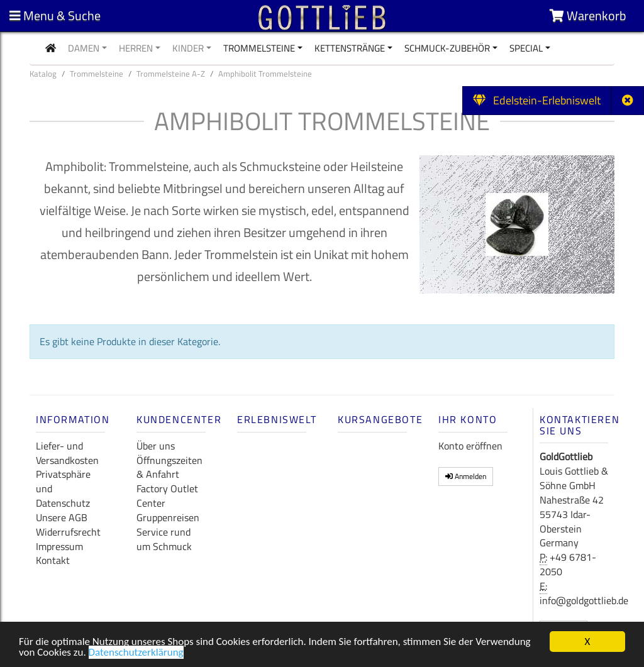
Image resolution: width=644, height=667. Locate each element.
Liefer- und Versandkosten (67, 453)
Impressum (59, 546)
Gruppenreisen (168, 517)
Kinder (188, 48)
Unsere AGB (62, 517)
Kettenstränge (350, 48)
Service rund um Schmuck (164, 539)
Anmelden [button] (466, 476)
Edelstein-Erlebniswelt (537, 100)
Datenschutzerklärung (136, 654)
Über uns (156, 446)
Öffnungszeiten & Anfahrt (169, 467)
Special (526, 48)
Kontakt (53, 560)
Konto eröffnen (470, 446)
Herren (136, 48)
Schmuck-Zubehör (447, 48)
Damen (84, 48)
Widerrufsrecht (68, 532)
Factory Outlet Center (167, 496)
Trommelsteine (259, 48)
